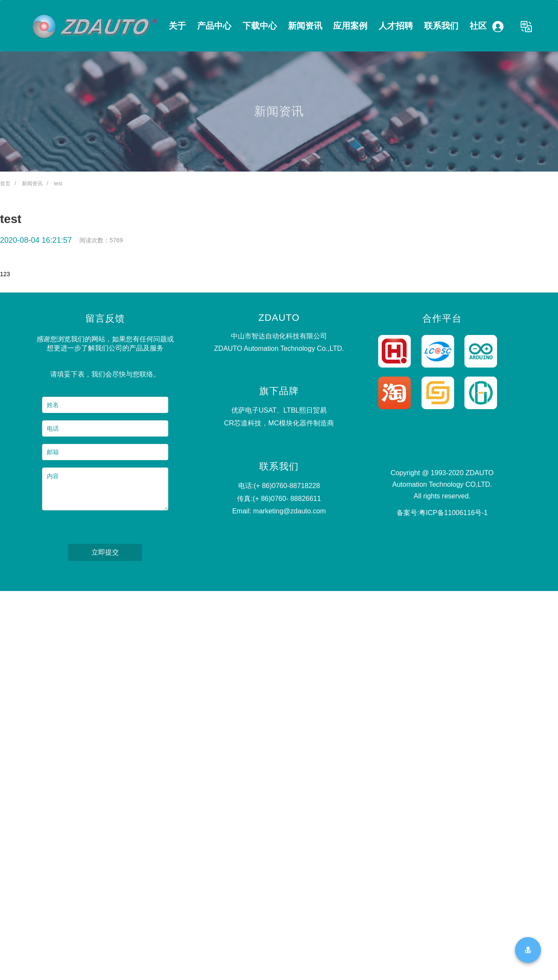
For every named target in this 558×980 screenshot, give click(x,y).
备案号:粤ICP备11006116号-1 (442, 513)
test (58, 184)
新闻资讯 (305, 26)
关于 (177, 26)
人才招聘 (396, 26)
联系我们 (441, 26)
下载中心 (260, 26)
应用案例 (350, 26)
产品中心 (214, 26)
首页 (5, 184)
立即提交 (105, 552)
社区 (478, 26)
